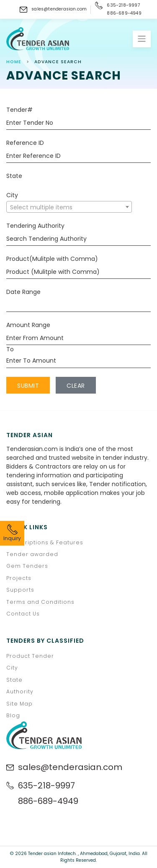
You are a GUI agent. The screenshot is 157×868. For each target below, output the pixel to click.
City (12, 195)
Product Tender (30, 656)
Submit (28, 386)
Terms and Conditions (40, 602)
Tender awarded (32, 554)
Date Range (23, 292)
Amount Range (28, 325)
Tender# (19, 110)
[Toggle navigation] (142, 39)
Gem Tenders (27, 566)
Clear (76, 386)
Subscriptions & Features (45, 542)
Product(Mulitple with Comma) (52, 259)
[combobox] (69, 207)
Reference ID (25, 143)
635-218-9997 (123, 5)
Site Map (19, 704)
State (14, 176)
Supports (20, 590)
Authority (20, 692)
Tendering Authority (35, 226)
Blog (13, 715)
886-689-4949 (124, 14)
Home (14, 62)
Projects (19, 578)
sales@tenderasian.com (59, 9)
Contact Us (23, 614)
